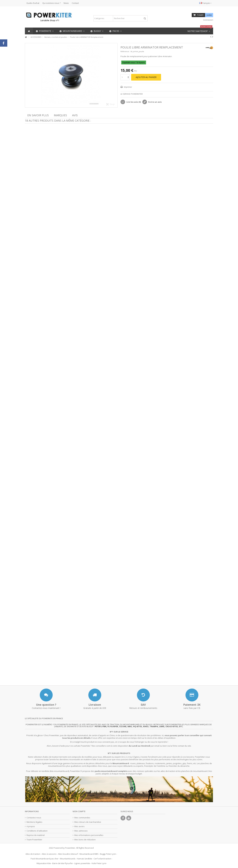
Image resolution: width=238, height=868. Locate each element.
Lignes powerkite (82, 863)
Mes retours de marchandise (88, 822)
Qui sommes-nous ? (51, 3)
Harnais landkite (85, 859)
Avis (75, 115)
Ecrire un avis (155, 102)
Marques (60, 115)
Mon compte (79, 811)
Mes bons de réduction (85, 840)
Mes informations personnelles (89, 835)
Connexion (208, 20)
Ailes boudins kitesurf (68, 854)
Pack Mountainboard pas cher (45, 859)
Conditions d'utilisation (37, 831)
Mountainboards (68, 859)
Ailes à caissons (49, 854)
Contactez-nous (34, 818)
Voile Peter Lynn (99, 863)
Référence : (125, 51)
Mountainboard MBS (89, 854)
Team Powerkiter (34, 840)
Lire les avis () (133, 102)
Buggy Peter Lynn (108, 854)
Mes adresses (81, 831)
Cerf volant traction (102, 859)
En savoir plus (38, 115)
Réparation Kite (44, 863)
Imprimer (128, 87)
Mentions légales (34, 822)
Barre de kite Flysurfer (63, 863)
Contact (75, 3)
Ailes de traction (33, 854)
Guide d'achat (33, 3)
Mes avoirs (79, 826)
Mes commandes (82, 818)
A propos (31, 826)
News (66, 3)
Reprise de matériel (36, 835)
